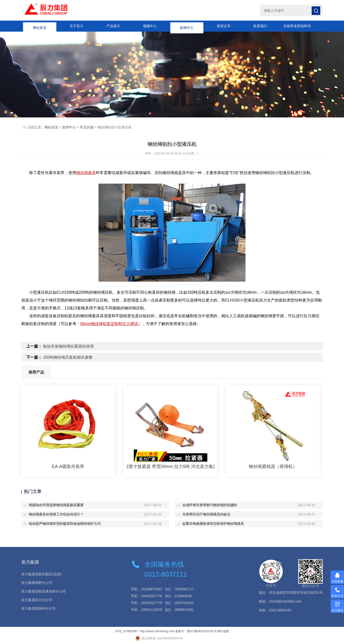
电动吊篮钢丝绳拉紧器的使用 (68, 346)
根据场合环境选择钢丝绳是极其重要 (56, 505)
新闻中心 (187, 26)
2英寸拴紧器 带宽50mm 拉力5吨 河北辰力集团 (170, 467)
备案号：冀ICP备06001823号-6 (196, 631)
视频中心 (150, 26)
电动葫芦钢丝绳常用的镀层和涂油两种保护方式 (65, 524)
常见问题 (87, 127)
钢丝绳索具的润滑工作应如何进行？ (56, 514)
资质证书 (223, 26)
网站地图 (223, 631)
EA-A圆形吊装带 (68, 467)
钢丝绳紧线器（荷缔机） (273, 467)
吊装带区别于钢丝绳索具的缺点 (206, 514)
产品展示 (113, 26)
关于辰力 (76, 26)
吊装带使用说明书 (297, 26)
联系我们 (260, 26)
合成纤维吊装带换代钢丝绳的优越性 (210, 505)
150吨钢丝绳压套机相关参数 (68, 357)
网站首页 (40, 26)
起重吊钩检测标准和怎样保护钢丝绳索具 (213, 524)
